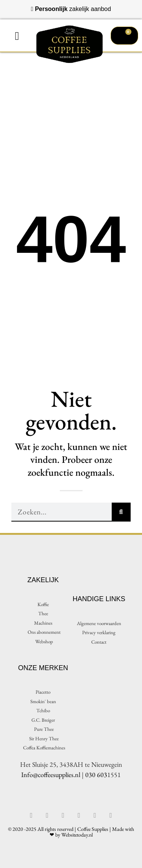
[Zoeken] (121, 512)
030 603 (96, 775)
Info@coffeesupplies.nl (51, 775)
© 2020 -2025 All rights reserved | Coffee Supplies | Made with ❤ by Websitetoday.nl (71, 832)
